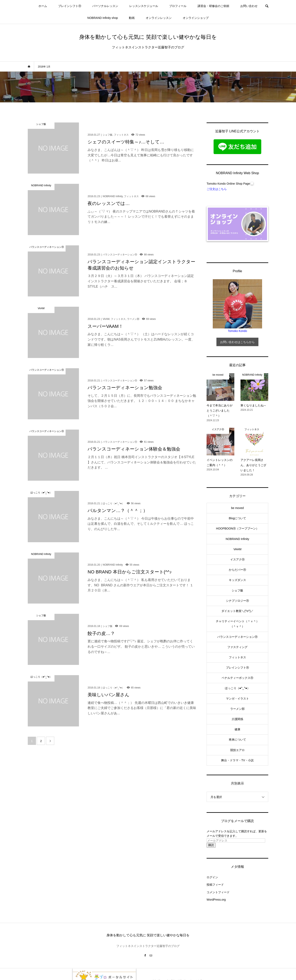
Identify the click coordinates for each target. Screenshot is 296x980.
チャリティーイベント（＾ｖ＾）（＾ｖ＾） (237, 624)
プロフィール (178, 6)
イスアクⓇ (237, 559)
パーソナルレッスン (105, 6)
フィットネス (237, 657)
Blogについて (237, 518)
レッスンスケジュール (144, 6)
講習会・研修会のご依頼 (213, 6)
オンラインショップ (196, 18)
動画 (132, 18)
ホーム (43, 6)
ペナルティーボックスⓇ (237, 678)
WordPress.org (216, 900)
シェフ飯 (237, 590)
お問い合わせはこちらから (237, 342)
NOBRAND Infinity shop (103, 18)
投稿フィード (215, 885)
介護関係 (237, 719)
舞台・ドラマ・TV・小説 (237, 760)
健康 (237, 729)
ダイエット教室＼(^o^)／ (237, 611)
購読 (211, 845)
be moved (237, 508)
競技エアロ (237, 750)
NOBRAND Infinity (237, 539)
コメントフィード (218, 892)
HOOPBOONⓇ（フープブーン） (237, 528)
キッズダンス (237, 580)
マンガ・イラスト (237, 699)
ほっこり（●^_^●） (237, 688)
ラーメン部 (237, 709)
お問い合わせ (249, 6)
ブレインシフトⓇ (70, 6)
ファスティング (237, 647)
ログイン (212, 877)
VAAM (238, 549)
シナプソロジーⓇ (237, 601)
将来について (237, 740)
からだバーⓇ (237, 570)
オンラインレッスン (159, 18)
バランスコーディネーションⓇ (237, 637)
